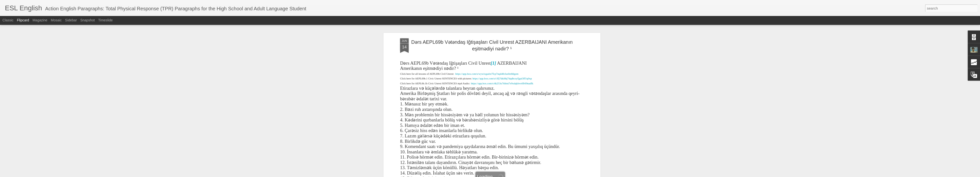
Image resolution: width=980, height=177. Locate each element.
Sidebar (71, 20)
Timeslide (105, 20)
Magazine (40, 20)
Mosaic (56, 20)
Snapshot (88, 20)
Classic (8, 20)
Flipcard (23, 20)
